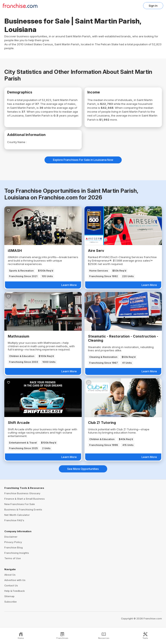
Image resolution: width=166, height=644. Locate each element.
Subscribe (10, 602)
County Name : (17, 142)
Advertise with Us (15, 580)
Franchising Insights (17, 553)
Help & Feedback (14, 591)
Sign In (153, 6)
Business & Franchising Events (23, 510)
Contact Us (11, 586)
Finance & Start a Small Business (25, 499)
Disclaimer (11, 537)
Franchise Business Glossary (22, 493)
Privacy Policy (13, 542)
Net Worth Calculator (17, 515)
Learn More (69, 285)
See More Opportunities (83, 469)
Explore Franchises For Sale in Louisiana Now (83, 160)
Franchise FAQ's (14, 520)
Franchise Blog (14, 548)
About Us (10, 575)
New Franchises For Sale (20, 504)
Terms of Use (13, 558)
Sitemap (9, 596)
